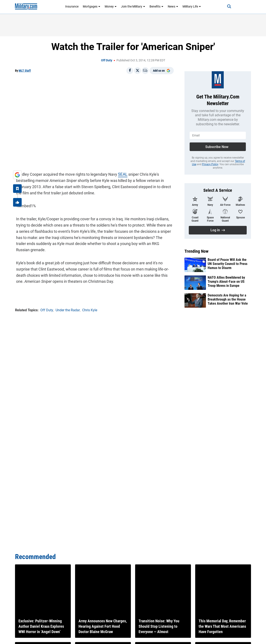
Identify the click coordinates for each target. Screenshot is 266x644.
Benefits (156, 6)
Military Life (192, 6)
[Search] (226, 6)
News (173, 6)
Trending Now (196, 251)
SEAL (122, 173)
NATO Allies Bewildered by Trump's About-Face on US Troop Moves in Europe (226, 282)
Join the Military (133, 6)
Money (111, 6)
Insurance (72, 6)
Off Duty (107, 60)
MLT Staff (25, 71)
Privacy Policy (210, 164)
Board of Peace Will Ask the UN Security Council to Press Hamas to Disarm (227, 264)
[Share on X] (138, 71)
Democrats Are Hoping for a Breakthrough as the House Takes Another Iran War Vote (228, 299)
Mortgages (92, 6)
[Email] (145, 71)
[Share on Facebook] (130, 71)
